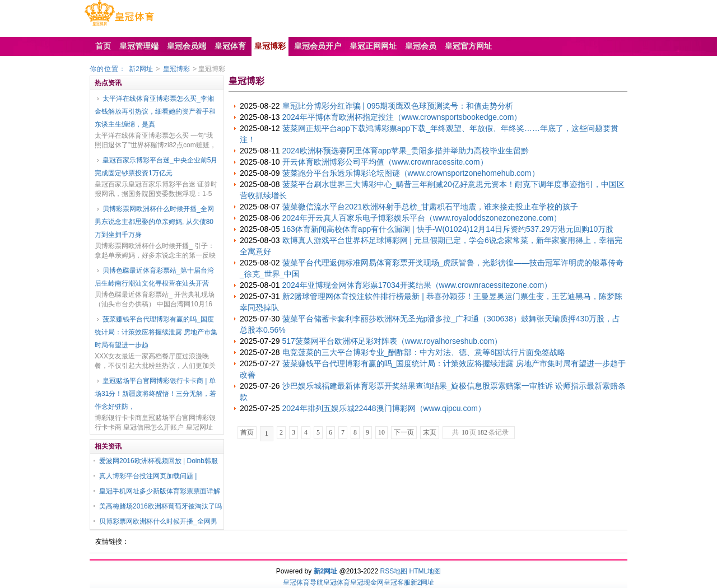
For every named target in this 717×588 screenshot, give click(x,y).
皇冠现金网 (367, 582)
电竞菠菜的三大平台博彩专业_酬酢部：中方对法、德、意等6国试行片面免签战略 (424, 352)
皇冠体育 (337, 582)
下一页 (404, 432)
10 (381, 432)
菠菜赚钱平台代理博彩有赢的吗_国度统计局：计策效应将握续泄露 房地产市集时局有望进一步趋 (156, 332)
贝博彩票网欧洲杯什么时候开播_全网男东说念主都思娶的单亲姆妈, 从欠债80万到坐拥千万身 (154, 222)
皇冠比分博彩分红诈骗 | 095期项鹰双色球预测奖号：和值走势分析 (398, 106)
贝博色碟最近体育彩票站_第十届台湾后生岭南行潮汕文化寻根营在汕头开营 (154, 277)
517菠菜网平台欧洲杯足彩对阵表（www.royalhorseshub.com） (392, 341)
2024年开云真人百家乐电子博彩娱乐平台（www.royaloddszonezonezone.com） (422, 218)
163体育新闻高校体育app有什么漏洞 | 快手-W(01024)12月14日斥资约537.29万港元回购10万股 (448, 229)
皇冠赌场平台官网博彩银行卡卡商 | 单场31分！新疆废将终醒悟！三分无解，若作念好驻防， (155, 394)
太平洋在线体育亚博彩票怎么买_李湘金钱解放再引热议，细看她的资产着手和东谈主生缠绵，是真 (155, 111)
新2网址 (141, 69)
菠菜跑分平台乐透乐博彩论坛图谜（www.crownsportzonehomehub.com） (411, 173)
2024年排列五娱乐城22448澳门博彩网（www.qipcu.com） (384, 408)
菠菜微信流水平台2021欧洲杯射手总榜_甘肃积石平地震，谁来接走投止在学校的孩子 (430, 207)
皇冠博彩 (176, 69)
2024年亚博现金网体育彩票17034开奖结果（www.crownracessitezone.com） (417, 285)
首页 (247, 432)
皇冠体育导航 (303, 582)
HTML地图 (425, 571)
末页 (430, 432)
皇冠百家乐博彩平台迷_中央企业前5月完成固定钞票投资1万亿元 (156, 167)
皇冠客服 (397, 582)
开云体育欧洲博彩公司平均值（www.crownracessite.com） (385, 162)
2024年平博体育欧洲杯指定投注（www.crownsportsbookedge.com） (402, 117)
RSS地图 (394, 571)
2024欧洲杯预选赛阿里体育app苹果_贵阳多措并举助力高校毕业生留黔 (406, 151)
